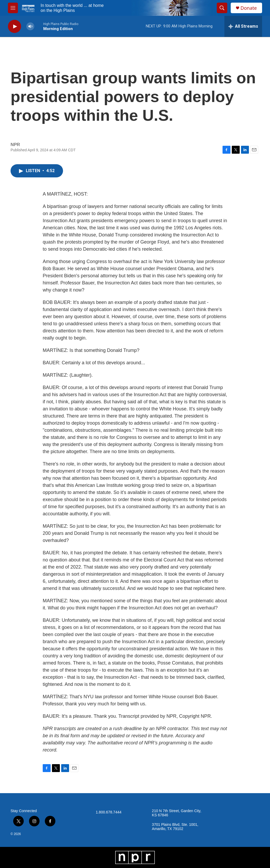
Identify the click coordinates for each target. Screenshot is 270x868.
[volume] (30, 26)
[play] (15, 26)
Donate (249, 8)
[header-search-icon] (222, 8)
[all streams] (243, 26)
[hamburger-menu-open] (13, 8)
